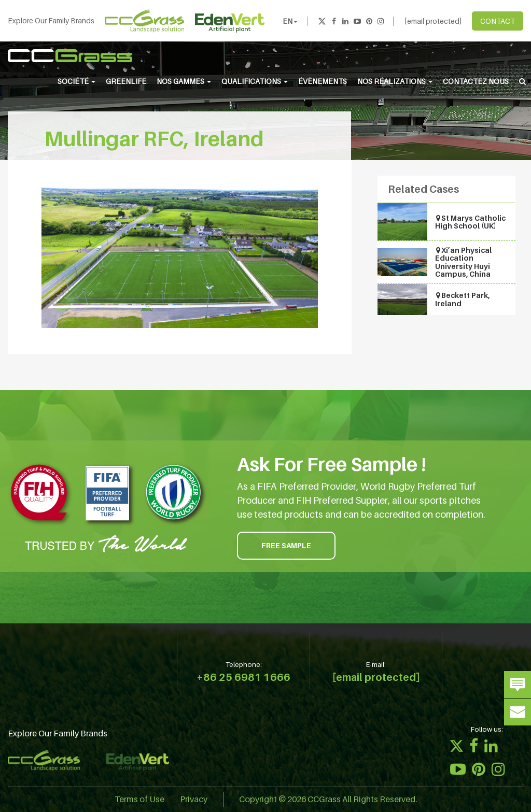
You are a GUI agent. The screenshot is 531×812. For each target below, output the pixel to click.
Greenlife (126, 81)
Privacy (194, 799)
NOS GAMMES (184, 81)
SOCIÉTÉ (76, 81)
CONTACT (498, 21)
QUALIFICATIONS (255, 81)
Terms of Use (139, 799)
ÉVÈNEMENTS (323, 81)
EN (290, 21)
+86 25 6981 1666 (243, 677)
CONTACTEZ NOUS (476, 81)
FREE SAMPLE (286, 545)
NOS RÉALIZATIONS (395, 81)
